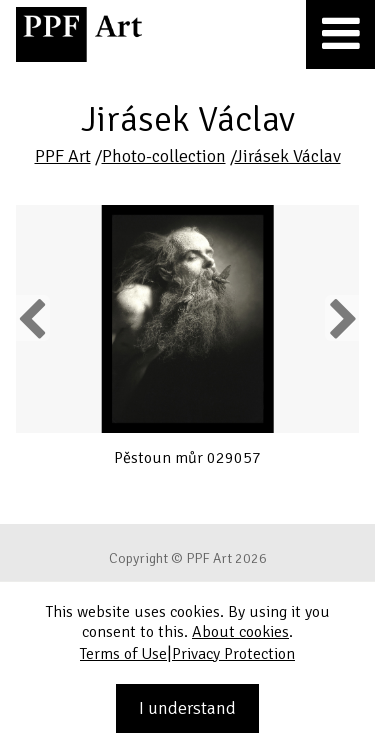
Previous (33, 318)
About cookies (240, 632)
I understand (187, 708)
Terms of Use (123, 654)
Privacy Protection (233, 654)
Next (341, 318)
